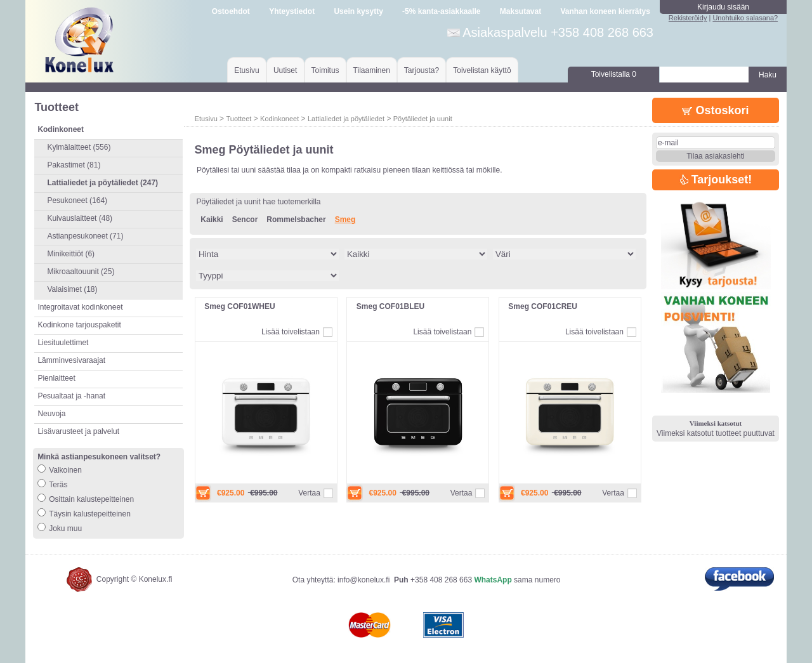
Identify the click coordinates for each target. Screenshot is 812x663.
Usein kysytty (358, 11)
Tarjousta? (422, 70)
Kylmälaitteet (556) (79, 147)
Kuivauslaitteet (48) (80, 218)
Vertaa (309, 493)
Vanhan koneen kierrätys (605, 11)
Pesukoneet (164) (77, 200)
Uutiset (285, 70)
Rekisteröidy (688, 18)
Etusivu (246, 70)
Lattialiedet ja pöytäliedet (346, 119)
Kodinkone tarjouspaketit (79, 325)
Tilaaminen (372, 70)
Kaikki (212, 220)
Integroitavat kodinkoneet (80, 307)
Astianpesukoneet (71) (85, 236)
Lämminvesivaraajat (71, 360)
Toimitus (325, 70)
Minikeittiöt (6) (71, 254)
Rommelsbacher (296, 220)
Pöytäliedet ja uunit (423, 119)
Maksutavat (521, 11)
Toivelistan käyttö (482, 70)
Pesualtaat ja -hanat (71, 396)
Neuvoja (51, 414)
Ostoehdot (231, 11)
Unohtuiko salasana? (745, 18)
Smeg (345, 220)
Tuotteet (239, 119)
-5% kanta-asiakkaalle (441, 11)
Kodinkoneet (279, 119)
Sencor (245, 220)
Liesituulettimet (63, 343)
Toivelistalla (614, 74)
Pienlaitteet (56, 378)
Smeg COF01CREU (543, 306)
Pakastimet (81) (74, 165)
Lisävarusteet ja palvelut (78, 431)
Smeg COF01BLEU (390, 306)
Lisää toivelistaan (291, 332)
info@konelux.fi (363, 580)
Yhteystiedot (292, 11)
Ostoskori (715, 110)
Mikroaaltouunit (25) (81, 272)
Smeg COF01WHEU (239, 306)
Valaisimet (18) (72, 289)
